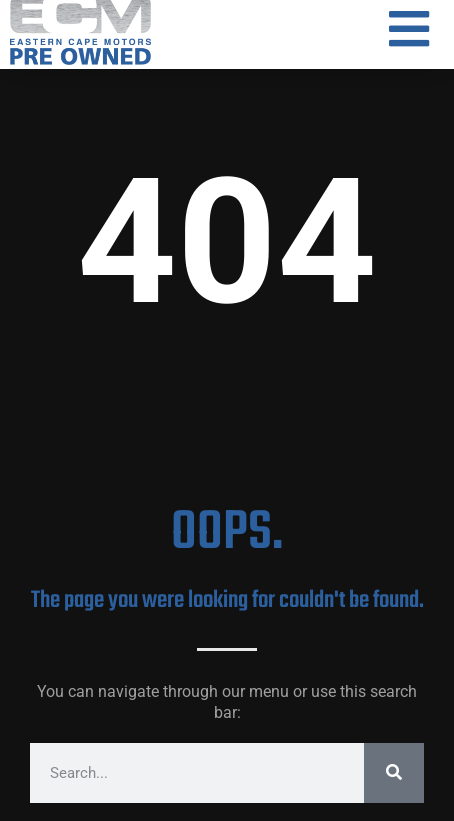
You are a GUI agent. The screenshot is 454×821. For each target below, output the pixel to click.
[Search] (394, 773)
